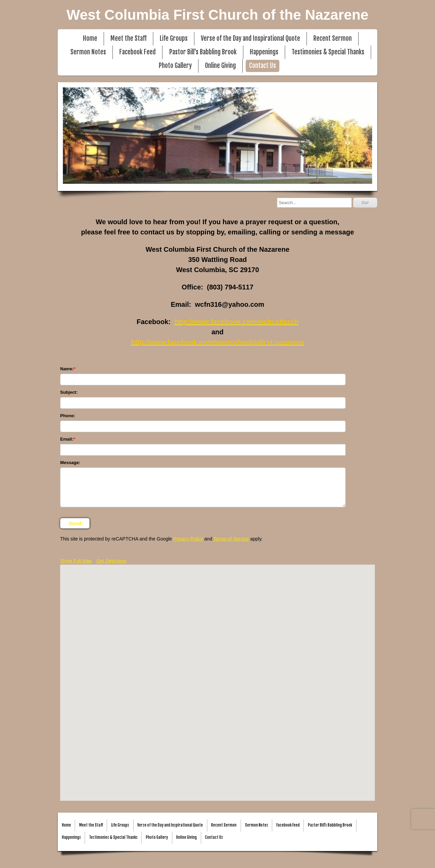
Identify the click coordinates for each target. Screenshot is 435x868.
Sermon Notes (88, 52)
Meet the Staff (128, 39)
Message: (70, 463)
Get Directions (111, 561)
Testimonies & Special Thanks (328, 52)
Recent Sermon (333, 39)
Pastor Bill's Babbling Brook (203, 52)
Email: (67, 439)
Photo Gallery (175, 66)
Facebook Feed (137, 52)
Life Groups (174, 39)
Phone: (68, 416)
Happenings (264, 52)
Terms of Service (231, 539)
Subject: (69, 392)
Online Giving (220, 66)
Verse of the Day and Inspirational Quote (250, 39)
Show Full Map (76, 561)
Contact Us (263, 66)
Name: (67, 369)
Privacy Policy (188, 539)
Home (90, 39)
